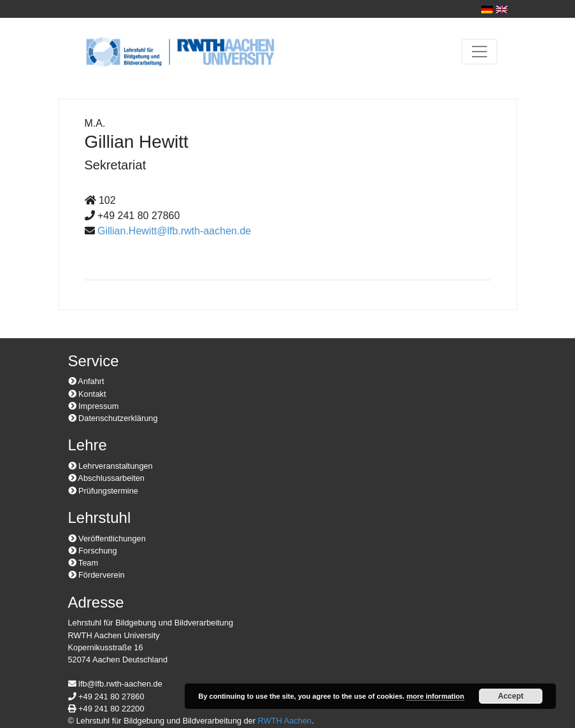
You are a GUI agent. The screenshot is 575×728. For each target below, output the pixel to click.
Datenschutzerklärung (113, 418)
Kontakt (87, 394)
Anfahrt (86, 381)
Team (83, 563)
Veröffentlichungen (107, 539)
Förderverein (96, 575)
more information (435, 696)
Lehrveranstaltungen (110, 466)
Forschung (93, 551)
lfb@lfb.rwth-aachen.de (115, 684)
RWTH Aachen (285, 721)
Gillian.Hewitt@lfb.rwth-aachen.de (174, 231)
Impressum (94, 406)
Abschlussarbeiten (106, 478)
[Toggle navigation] (479, 52)
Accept (511, 696)
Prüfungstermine (103, 491)
